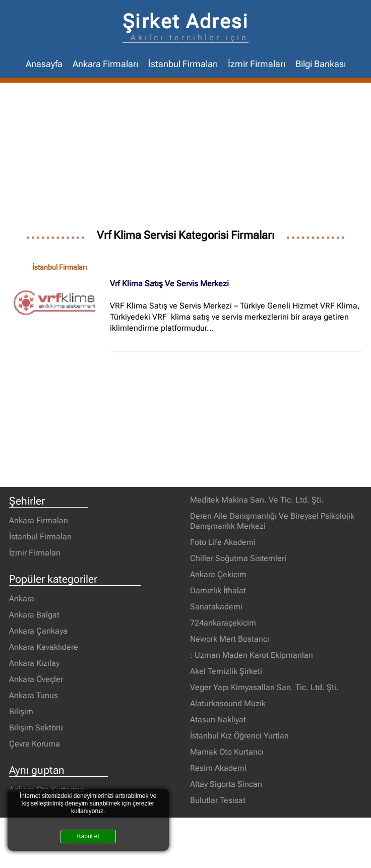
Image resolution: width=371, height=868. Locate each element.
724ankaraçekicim (223, 623)
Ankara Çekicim (218, 574)
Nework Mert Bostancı (230, 639)
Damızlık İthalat (218, 591)
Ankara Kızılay (34, 663)
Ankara (22, 599)
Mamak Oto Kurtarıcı (227, 752)
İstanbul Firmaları (183, 64)
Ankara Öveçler (36, 679)
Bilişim (21, 711)
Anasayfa (44, 64)
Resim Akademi (218, 768)
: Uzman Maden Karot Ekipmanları (252, 655)
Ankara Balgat (34, 615)
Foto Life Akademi (223, 542)
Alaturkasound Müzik (228, 703)
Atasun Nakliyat (218, 720)
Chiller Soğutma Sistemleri (238, 558)
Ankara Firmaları (105, 64)
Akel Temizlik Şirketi (226, 671)
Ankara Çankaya (38, 631)
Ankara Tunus (34, 695)
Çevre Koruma (35, 744)
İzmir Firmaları (257, 64)
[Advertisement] (185, 158)
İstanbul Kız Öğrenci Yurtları (239, 736)
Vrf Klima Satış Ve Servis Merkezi (169, 284)
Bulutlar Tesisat (218, 800)
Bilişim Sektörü (36, 728)
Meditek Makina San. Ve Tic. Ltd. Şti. (257, 500)
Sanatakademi (216, 607)
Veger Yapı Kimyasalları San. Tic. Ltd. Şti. (264, 687)
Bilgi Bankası (321, 64)
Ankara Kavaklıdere (44, 647)
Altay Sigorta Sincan (226, 784)
